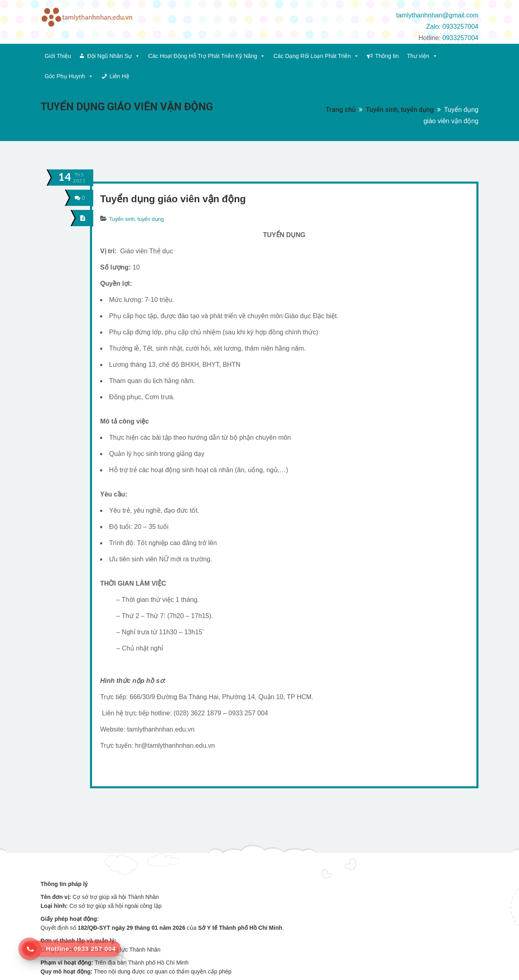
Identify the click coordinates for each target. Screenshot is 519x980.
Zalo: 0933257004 (452, 27)
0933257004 (460, 38)
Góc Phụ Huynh (69, 76)
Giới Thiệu (58, 56)
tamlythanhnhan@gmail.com (437, 15)
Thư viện (422, 56)
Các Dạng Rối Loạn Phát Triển (316, 56)
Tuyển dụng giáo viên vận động (173, 199)
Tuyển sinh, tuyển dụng (400, 110)
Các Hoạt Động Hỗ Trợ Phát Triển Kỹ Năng (207, 56)
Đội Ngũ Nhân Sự (114, 56)
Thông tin (387, 56)
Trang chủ (341, 110)
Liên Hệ (119, 76)
